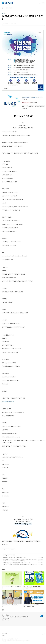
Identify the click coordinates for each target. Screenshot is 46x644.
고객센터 (3, 635)
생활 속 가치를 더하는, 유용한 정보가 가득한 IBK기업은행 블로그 (16, 617)
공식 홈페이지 (4, 633)
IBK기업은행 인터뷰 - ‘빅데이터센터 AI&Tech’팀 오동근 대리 (16, 563)
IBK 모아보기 (9, 8)
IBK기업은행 (6, 615)
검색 (40, 3)
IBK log (5, 555)
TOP (43, 634)
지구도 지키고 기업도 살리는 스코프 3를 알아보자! (13, 557)
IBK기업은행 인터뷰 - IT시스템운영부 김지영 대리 (13, 561)
